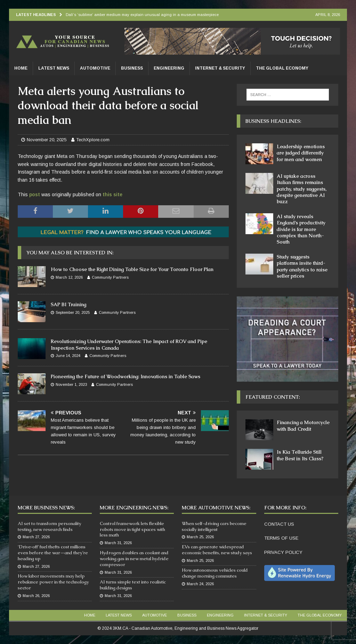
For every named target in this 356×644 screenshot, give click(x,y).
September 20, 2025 (73, 312)
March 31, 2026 (118, 543)
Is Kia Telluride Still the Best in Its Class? (300, 455)
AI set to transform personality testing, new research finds (50, 526)
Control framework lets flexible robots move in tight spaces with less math (132, 529)
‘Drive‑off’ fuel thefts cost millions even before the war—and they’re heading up (53, 553)
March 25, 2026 (200, 537)
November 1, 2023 (71, 384)
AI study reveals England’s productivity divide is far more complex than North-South (301, 229)
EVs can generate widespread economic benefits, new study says (217, 550)
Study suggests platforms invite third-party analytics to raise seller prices (302, 266)
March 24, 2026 (200, 584)
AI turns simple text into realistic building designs (133, 585)
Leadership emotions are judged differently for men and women (301, 153)
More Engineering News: (134, 508)
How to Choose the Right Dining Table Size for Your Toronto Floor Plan (132, 269)
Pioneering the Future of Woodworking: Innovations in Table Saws (126, 376)
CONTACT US (279, 524)
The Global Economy (282, 68)
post (35, 194)
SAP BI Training (68, 304)
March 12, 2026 (69, 277)
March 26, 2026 (36, 596)
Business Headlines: (273, 121)
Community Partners (110, 277)
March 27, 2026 (36, 537)
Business (132, 68)
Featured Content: (273, 397)
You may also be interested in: (70, 253)
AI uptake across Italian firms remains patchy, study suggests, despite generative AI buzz (302, 189)
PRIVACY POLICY (283, 552)
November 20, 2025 (47, 140)
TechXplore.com (93, 140)
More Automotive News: (216, 508)
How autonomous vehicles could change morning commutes (215, 573)
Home (21, 68)
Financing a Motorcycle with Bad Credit (303, 426)
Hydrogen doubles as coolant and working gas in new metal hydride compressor (134, 559)
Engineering (169, 68)
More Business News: (46, 508)
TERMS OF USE (281, 538)
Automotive (95, 68)
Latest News (54, 68)
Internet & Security (220, 68)
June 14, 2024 (68, 356)
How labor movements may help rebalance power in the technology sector (53, 582)
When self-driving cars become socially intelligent (214, 526)
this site (112, 194)
